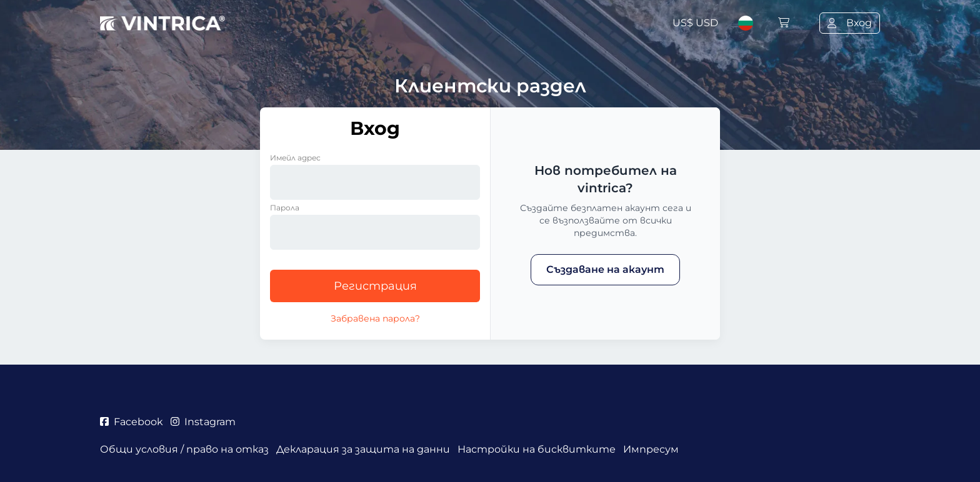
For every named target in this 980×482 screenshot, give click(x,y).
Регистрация (375, 286)
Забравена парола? (375, 318)
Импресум (651, 449)
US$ (695, 23)
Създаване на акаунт (605, 269)
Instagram (203, 422)
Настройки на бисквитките (537, 449)
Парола (285, 208)
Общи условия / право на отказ (184, 449)
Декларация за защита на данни (363, 449)
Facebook (132, 422)
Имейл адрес (295, 158)
